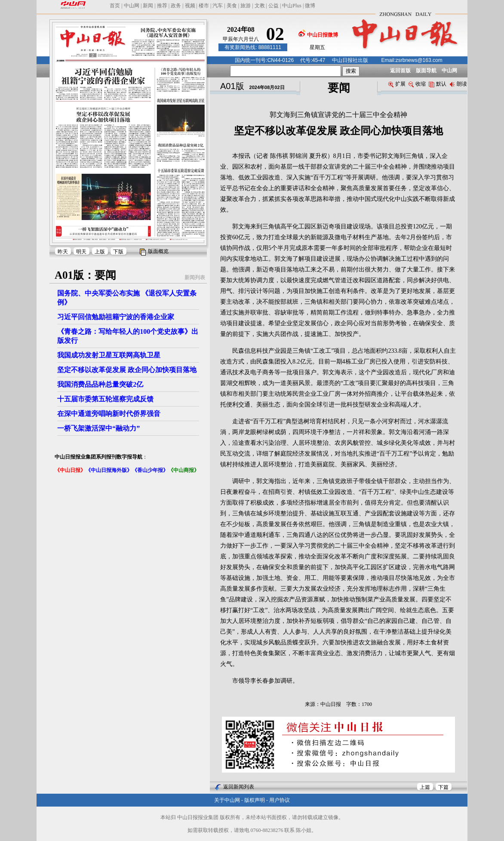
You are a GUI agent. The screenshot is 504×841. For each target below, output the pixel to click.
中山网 (132, 6)
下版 (118, 252)
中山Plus (292, 6)
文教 (260, 6)
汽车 (218, 6)
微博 (310, 6)
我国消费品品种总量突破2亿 (100, 384)
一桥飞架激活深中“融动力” (98, 428)
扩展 (397, 84)
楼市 (204, 6)
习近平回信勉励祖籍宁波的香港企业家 (116, 317)
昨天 (63, 252)
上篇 (425, 787)
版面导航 (426, 71)
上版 (100, 252)
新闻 (148, 6)
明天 (81, 252)
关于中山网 (227, 800)
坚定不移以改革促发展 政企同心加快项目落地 (127, 370)
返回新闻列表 (239, 787)
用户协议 (280, 800)
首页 (115, 6)
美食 (232, 6)
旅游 (246, 6)
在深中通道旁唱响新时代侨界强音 (109, 414)
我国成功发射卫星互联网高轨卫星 (109, 355)
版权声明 (255, 800)
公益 (274, 6)
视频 (190, 6)
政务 (176, 6)
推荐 (162, 6)
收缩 (417, 84)
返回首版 (400, 71)
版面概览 (158, 251)
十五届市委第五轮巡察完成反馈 (105, 399)
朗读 (458, 84)
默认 (438, 84)
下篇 (443, 787)
